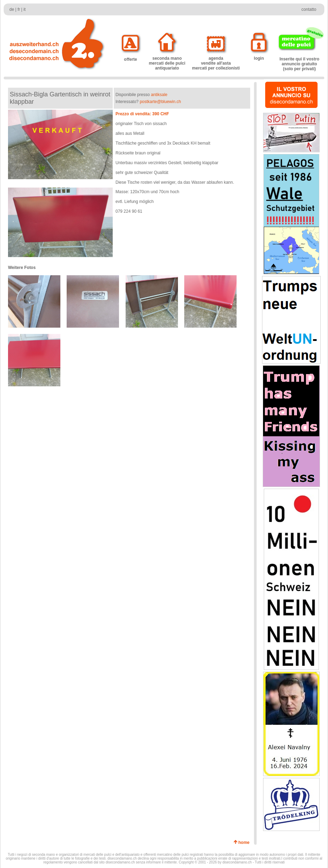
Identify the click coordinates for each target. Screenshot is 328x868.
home (245, 843)
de (12, 9)
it (24, 9)
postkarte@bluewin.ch (160, 102)
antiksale (159, 95)
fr (19, 9)
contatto (309, 9)
